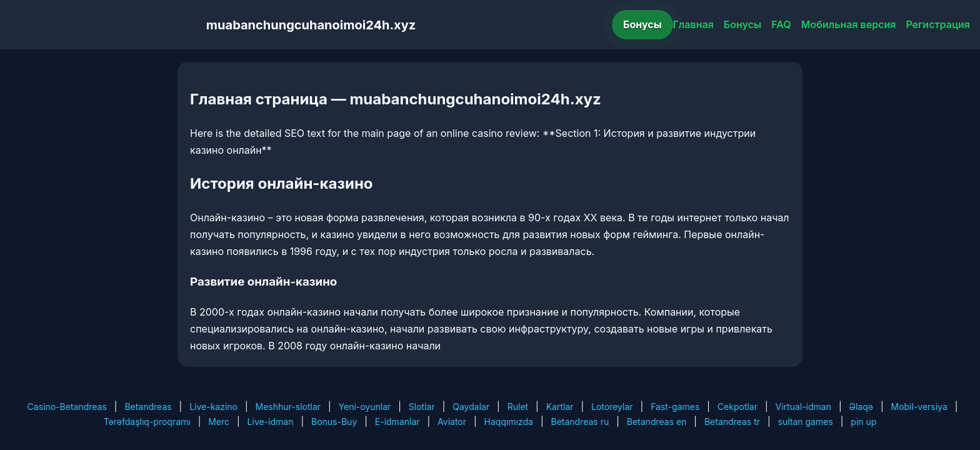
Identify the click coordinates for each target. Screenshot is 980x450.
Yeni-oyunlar (365, 407)
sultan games (806, 422)
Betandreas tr (732, 422)
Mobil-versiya (919, 407)
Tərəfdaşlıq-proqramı (147, 422)
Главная (693, 24)
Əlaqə (861, 407)
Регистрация (938, 24)
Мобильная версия (849, 24)
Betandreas (148, 407)
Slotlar (422, 407)
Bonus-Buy (334, 422)
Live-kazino (213, 407)
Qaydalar (471, 407)
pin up (863, 422)
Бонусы (642, 24)
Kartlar (560, 407)
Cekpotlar (737, 407)
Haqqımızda (509, 422)
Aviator (452, 422)
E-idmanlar (397, 422)
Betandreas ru (580, 422)
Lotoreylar (612, 407)
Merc (219, 422)
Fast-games (675, 407)
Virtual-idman (803, 407)
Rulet (518, 407)
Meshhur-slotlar (288, 407)
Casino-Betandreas (67, 407)
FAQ (781, 24)
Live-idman (271, 422)
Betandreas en (657, 422)
